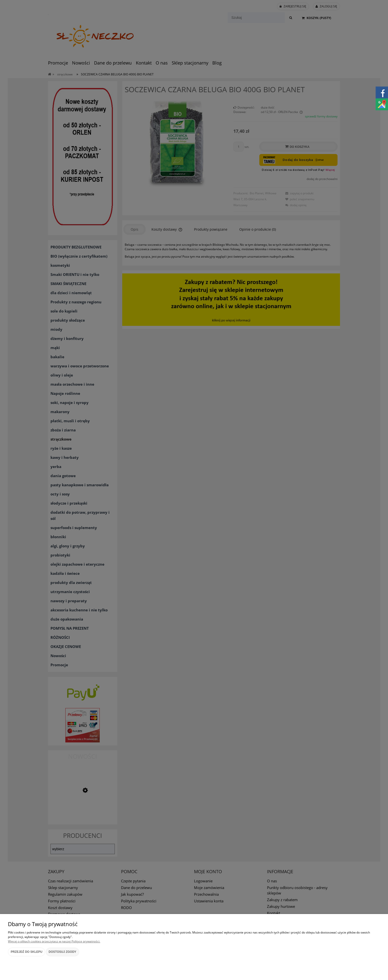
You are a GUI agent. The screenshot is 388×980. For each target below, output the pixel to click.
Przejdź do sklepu (26, 952)
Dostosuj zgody (63, 952)
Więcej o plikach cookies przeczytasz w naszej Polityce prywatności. (54, 941)
